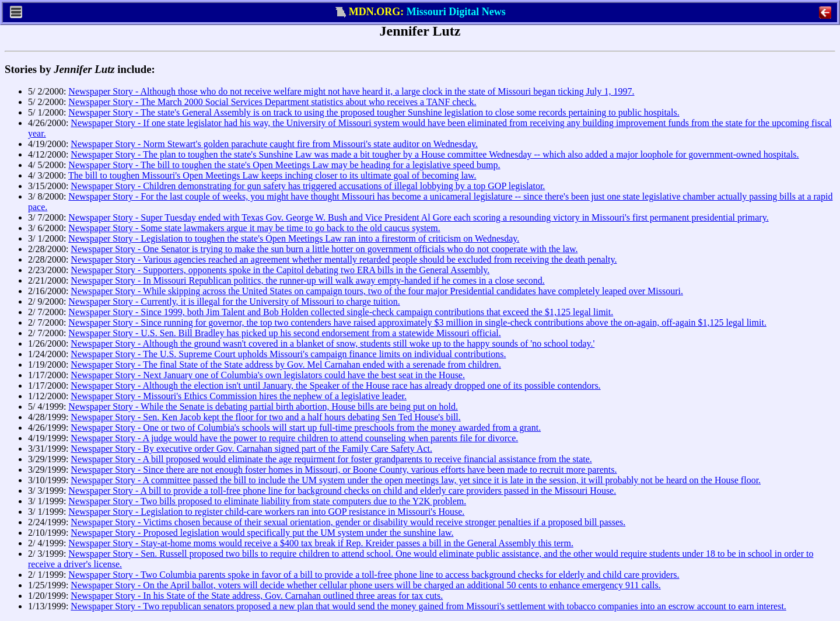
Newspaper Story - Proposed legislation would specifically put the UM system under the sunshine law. (262, 533)
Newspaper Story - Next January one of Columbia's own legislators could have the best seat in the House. (268, 375)
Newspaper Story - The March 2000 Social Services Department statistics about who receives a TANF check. (272, 102)
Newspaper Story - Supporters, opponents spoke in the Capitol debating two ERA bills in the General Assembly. (280, 270)
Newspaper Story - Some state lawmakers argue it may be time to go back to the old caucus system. (254, 228)
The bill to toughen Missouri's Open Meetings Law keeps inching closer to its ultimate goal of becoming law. (272, 175)
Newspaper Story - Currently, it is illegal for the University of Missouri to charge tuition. (234, 301)
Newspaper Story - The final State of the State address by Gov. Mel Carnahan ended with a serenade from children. (286, 364)
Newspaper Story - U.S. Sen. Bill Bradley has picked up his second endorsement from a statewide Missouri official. (284, 333)
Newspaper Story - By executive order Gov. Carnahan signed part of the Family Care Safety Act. (251, 449)
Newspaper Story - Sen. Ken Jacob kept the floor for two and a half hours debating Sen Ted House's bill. (265, 417)
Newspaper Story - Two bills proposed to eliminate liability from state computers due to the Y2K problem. (267, 501)
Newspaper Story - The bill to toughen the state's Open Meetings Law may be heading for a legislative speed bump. (284, 165)
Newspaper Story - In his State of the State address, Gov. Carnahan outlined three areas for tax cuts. (257, 596)
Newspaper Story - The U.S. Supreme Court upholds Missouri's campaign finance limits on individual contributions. (288, 354)
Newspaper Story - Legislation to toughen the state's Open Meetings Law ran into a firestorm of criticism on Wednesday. (294, 238)
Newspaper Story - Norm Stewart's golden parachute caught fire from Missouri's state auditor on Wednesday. (274, 144)
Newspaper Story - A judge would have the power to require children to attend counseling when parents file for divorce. (294, 438)
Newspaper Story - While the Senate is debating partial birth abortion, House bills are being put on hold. (263, 407)
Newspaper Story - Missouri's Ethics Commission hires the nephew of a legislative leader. (239, 396)
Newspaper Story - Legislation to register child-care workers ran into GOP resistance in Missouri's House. (266, 512)
